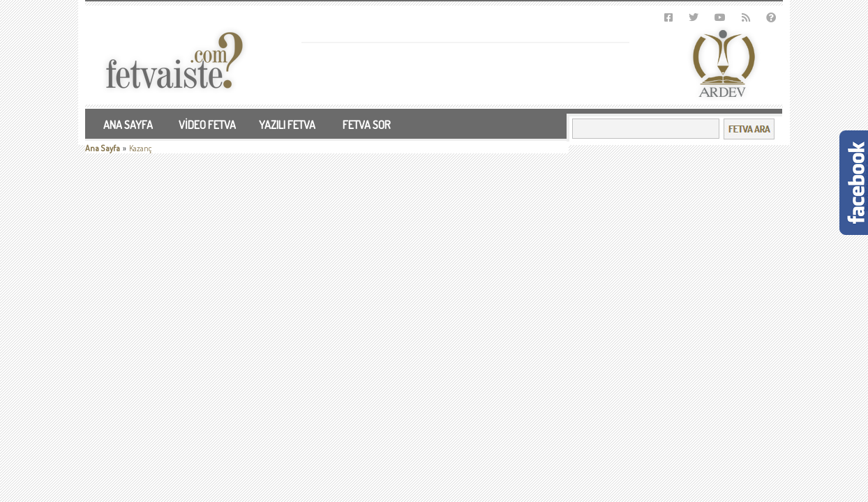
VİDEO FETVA (207, 125)
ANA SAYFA (128, 125)
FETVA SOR (367, 125)
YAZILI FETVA (287, 125)
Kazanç (141, 148)
